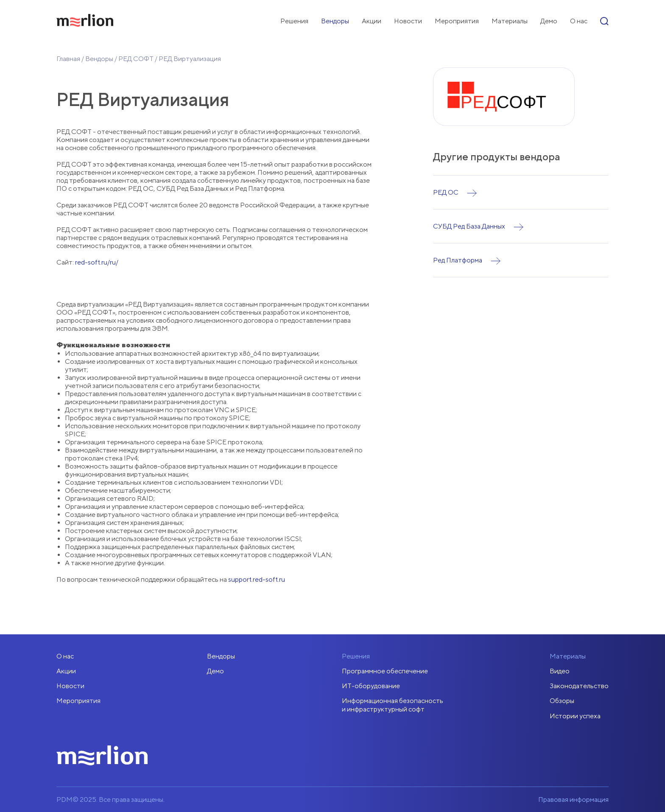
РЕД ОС (446, 192)
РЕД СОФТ (136, 59)
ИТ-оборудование (371, 686)
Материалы (510, 21)
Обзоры (562, 701)
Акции (372, 21)
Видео (560, 671)
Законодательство (579, 686)
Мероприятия (457, 21)
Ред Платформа (458, 260)
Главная (68, 59)
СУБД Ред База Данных (469, 226)
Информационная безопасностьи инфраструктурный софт (393, 705)
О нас (579, 21)
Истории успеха (575, 716)
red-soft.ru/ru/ (97, 262)
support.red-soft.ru (257, 579)
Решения (294, 21)
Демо (549, 21)
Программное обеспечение (385, 671)
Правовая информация (573, 799)
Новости (408, 21)
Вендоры (335, 21)
